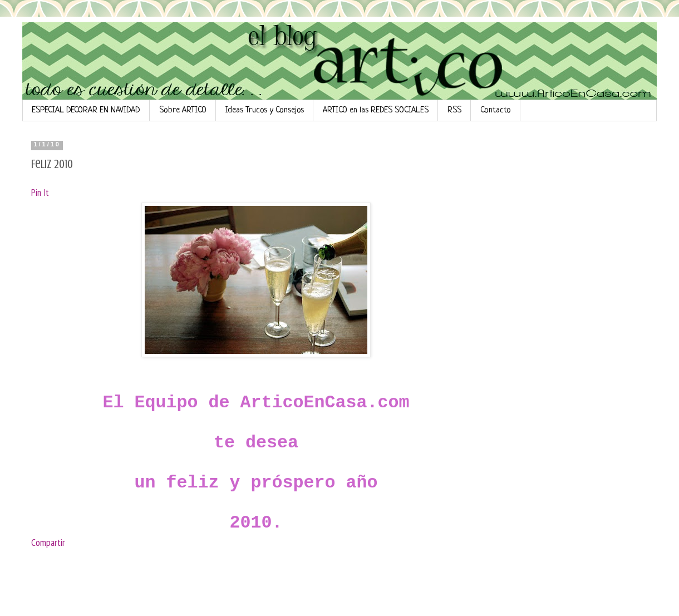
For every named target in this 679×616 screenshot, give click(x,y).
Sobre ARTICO (183, 110)
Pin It (40, 192)
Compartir (48, 542)
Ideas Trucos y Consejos (265, 110)
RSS (454, 110)
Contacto (496, 110)
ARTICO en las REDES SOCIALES (376, 110)
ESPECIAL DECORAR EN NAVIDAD (86, 110)
